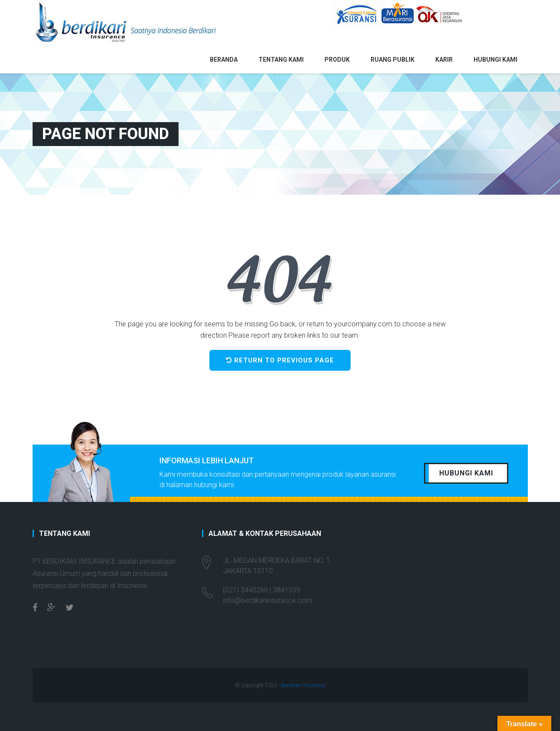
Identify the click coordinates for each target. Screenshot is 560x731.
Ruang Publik (393, 60)
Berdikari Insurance (303, 685)
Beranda (224, 60)
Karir (444, 60)
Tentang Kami (281, 60)
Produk (337, 60)
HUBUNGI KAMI (466, 473)
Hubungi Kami (495, 60)
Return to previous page (280, 360)
